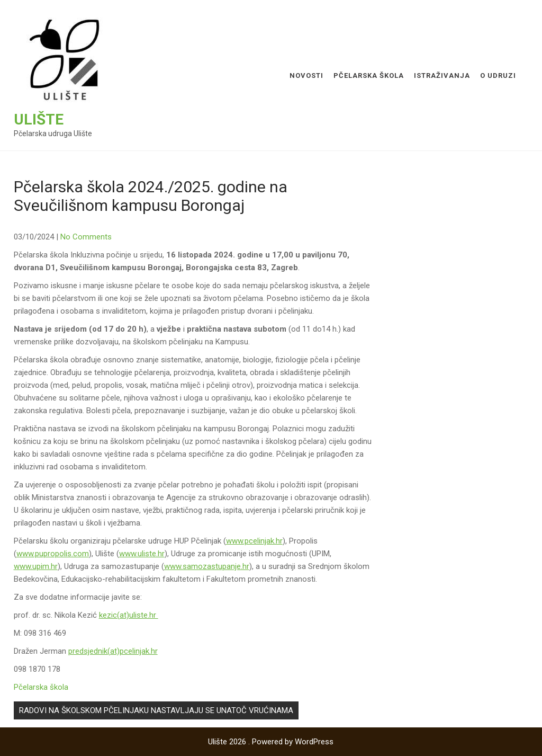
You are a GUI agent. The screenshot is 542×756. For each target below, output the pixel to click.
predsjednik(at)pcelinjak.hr (113, 651)
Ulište (39, 119)
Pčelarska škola (369, 75)
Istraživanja (442, 75)
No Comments (86, 237)
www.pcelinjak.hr (254, 541)
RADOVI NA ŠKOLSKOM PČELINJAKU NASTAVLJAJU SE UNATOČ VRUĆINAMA (156, 710)
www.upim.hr (36, 566)
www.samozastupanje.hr (207, 566)
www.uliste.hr (142, 554)
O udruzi (498, 75)
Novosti (306, 75)
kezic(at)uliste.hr (129, 615)
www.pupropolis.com (53, 554)
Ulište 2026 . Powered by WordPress (271, 742)
